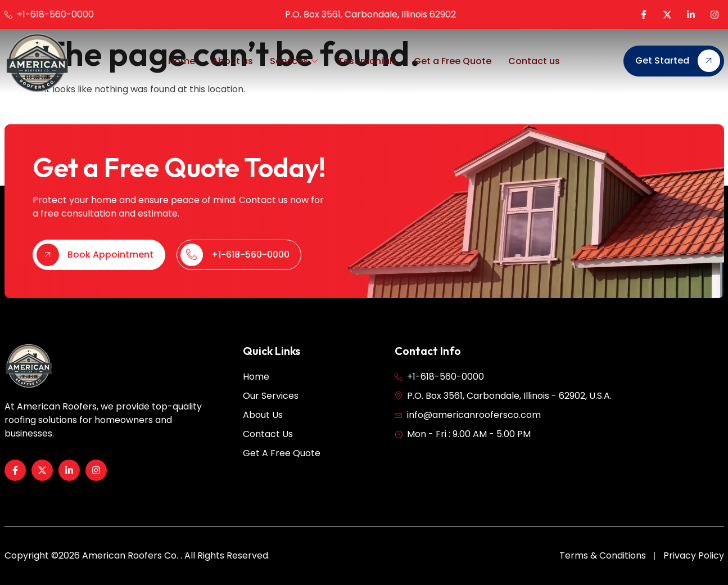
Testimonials (367, 61)
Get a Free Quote (453, 61)
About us (232, 61)
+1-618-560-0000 (235, 273)
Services (294, 61)
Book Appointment (95, 273)
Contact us (534, 61)
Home (182, 61)
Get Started (678, 61)
